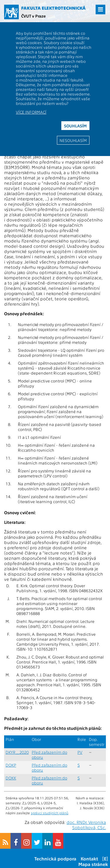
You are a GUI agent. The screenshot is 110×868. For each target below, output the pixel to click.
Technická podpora (55, 859)
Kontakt (89, 859)
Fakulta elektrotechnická (53, 8)
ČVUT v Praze (33, 16)
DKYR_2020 (17, 752)
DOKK (11, 778)
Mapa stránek (93, 864)
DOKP (11, 765)
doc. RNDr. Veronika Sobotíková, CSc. (86, 825)
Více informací (31, 112)
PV (80, 752)
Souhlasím (75, 126)
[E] (105, 859)
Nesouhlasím (73, 140)
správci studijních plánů (50, 813)
